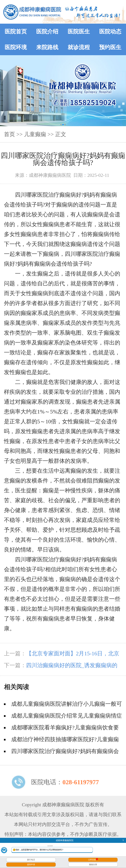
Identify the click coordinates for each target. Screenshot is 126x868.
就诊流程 (79, 47)
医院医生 (79, 32)
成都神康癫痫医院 (65, 840)
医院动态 (110, 32)
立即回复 (93, 859)
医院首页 (16, 32)
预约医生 (110, 47)
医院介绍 (47, 32)
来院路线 (47, 47)
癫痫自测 (93, 864)
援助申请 (31, 864)
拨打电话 (31, 860)
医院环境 (16, 47)
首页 (9, 134)
